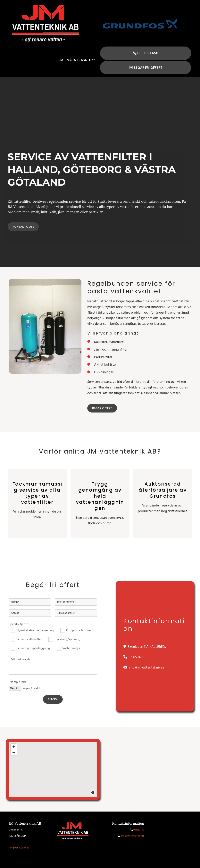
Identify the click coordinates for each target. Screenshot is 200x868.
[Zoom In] (14, 747)
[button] (146, 53)
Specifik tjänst (18, 624)
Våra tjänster (80, 60)
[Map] (53, 769)
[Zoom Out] (14, 753)
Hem (60, 60)
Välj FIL (15, 688)
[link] (81, 60)
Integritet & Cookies (19, 848)
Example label (18, 682)
